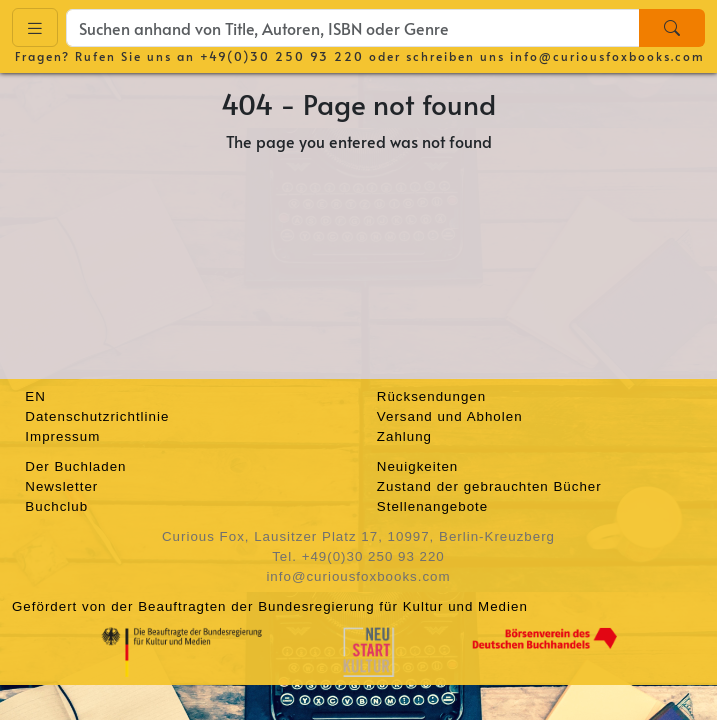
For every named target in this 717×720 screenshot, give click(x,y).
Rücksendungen (431, 396)
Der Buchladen (75, 466)
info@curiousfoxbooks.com (607, 56)
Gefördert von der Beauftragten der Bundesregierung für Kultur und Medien (270, 606)
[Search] (672, 28)
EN (35, 396)
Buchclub (56, 506)
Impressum (62, 436)
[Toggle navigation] (35, 27)
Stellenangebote (432, 506)
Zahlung (404, 436)
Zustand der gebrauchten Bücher (489, 486)
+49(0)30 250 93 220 (282, 56)
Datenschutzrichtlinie (97, 416)
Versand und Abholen (450, 416)
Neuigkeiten (417, 466)
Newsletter (61, 486)
